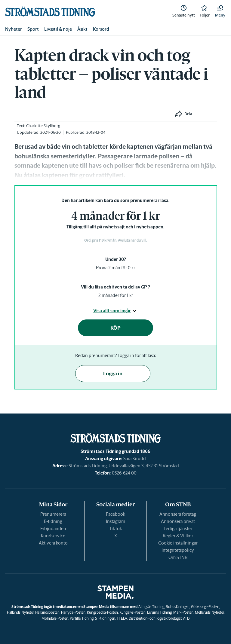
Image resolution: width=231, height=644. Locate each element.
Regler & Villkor (178, 536)
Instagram (115, 521)
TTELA (122, 618)
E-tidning (53, 521)
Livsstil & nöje (58, 29)
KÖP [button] (115, 328)
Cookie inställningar (178, 543)
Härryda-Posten (73, 612)
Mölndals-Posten (55, 618)
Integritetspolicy (178, 550)
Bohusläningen (178, 607)
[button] (220, 11)
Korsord (101, 29)
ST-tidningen (105, 618)
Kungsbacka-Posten (102, 612)
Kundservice (53, 536)
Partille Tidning (82, 618)
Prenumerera (53, 514)
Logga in (113, 374)
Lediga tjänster (178, 528)
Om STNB (178, 557)
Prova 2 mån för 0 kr (115, 268)
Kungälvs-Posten (132, 612)
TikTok (115, 528)
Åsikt (82, 29)
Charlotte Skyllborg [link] (43, 126)
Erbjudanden (53, 528)
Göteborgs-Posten (205, 607)
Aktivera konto (53, 543)
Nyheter (14, 29)
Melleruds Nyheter (209, 612)
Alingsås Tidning (151, 607)
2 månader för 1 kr (116, 295)
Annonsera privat (178, 521)
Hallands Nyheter (20, 612)
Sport (33, 29)
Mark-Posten (183, 612)
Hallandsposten (47, 612)
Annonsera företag (178, 514)
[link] (50, 12)
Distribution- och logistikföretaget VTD (159, 618)
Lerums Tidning (159, 612)
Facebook (115, 514)
